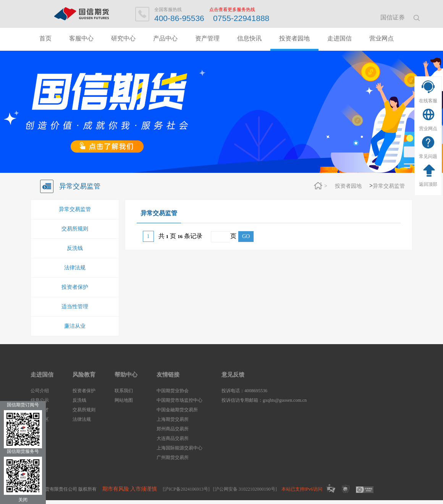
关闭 (23, 500)
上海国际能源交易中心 (179, 448)
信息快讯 (249, 38)
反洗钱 (75, 248)
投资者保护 (75, 287)
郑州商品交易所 (173, 429)
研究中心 (123, 38)
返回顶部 (428, 184)
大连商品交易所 (173, 438)
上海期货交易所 (173, 419)
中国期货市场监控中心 (179, 400)
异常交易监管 (389, 186)
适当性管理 (75, 307)
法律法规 (75, 268)
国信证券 (393, 17)
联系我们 (124, 391)
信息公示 (40, 400)
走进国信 (340, 38)
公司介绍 (40, 391)
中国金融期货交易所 (177, 410)
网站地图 (124, 400)
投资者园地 (294, 38)
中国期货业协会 (173, 391)
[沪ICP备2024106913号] (186, 489)
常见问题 (428, 156)
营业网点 (428, 129)
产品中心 (165, 38)
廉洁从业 (75, 326)
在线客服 (428, 101)
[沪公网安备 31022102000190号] (245, 489)
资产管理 (207, 38)
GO (246, 236)
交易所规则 (75, 229)
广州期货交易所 (173, 457)
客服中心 (81, 38)
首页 (45, 38)
